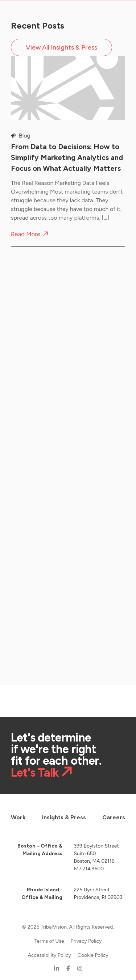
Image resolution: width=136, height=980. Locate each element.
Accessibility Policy (49, 949)
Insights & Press (64, 812)
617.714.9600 (89, 863)
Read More (26, 234)
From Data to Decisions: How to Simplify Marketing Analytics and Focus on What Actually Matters (67, 157)
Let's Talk (35, 767)
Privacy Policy (86, 935)
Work (18, 812)
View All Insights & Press (61, 47)
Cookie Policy (93, 949)
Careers (114, 812)
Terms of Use (49, 935)
